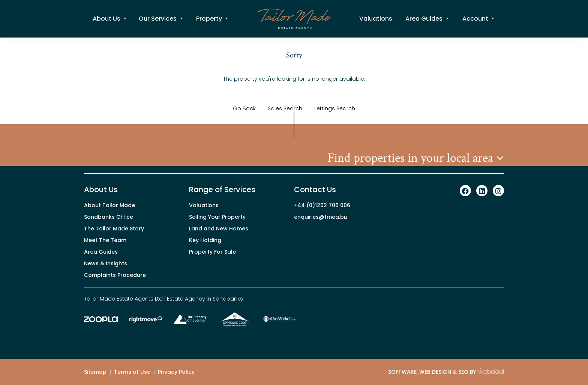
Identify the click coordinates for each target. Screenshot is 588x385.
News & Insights (106, 263)
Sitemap (95, 372)
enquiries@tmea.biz (321, 217)
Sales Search (285, 108)
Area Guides (101, 252)
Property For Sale (212, 252)
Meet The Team (105, 240)
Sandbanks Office (109, 217)
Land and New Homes (219, 229)
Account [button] (476, 19)
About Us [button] (107, 19)
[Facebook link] (465, 191)
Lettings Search (335, 108)
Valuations (376, 19)
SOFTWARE (402, 372)
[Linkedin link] (482, 191)
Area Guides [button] (425, 19)
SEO (463, 372)
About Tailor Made (109, 205)
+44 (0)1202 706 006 (322, 205)
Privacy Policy (176, 372)
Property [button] (210, 19)
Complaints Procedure (115, 275)
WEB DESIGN (435, 372)
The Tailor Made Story (114, 229)
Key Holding (205, 240)
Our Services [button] (158, 19)
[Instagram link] (498, 191)
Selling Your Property (217, 217)
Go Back (244, 108)
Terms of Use (132, 372)
